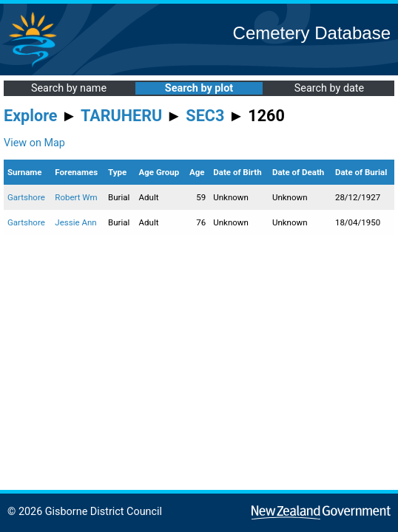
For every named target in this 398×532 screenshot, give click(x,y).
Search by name (69, 88)
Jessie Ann (75, 222)
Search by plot (199, 88)
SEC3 (205, 116)
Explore (31, 116)
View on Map (34, 143)
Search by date (329, 88)
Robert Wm (76, 197)
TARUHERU (121, 116)
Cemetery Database (312, 33)
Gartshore (26, 197)
